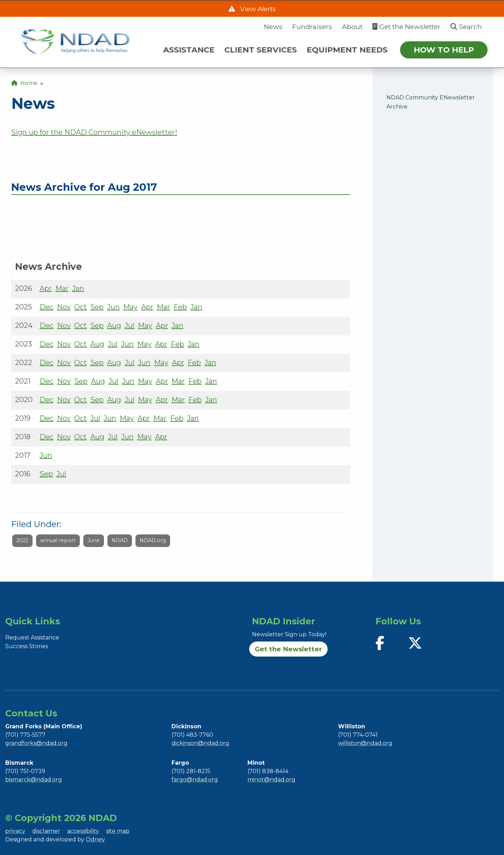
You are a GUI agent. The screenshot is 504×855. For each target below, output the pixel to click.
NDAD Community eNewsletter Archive (431, 102)
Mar (62, 288)
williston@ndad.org (365, 743)
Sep (97, 307)
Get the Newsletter (407, 27)
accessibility (83, 831)
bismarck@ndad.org (34, 780)
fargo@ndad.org (195, 780)
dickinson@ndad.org (200, 743)
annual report (58, 540)
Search (466, 27)
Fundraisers (312, 27)
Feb (180, 307)
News (273, 27)
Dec (47, 307)
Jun (113, 307)
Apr (46, 288)
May (130, 307)
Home (24, 83)
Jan (78, 288)
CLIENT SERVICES (261, 50)
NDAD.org (153, 540)
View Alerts (257, 9)
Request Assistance (32, 637)
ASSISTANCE (189, 50)
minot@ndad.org (271, 780)
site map (118, 831)
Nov (64, 307)
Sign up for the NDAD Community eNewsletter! (94, 132)
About (352, 27)
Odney (95, 839)
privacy (15, 831)
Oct (80, 307)
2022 (22, 540)
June (94, 540)
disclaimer (46, 831)
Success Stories (27, 646)
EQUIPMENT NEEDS (347, 50)
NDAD (120, 540)
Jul (129, 325)
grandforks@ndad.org (36, 743)
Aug (114, 325)
